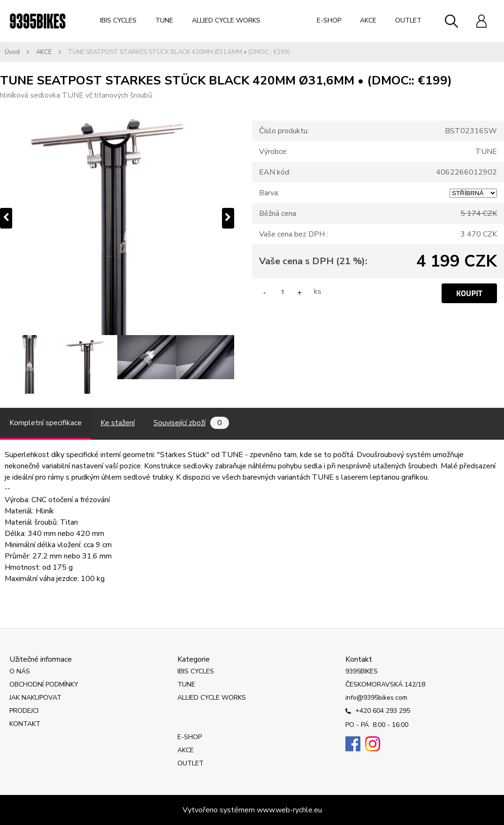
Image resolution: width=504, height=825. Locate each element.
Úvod (12, 52)
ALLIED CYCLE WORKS (226, 20)
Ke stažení (118, 423)
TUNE (164, 20)
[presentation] (6, 218)
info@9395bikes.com (376, 698)
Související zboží (191, 423)
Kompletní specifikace (46, 423)
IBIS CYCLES (118, 20)
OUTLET (408, 20)
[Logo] (38, 21)
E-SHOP (329, 20)
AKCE (368, 20)
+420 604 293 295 (378, 711)
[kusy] (283, 292)
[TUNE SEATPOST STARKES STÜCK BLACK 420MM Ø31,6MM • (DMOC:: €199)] (117, 218)
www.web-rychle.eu (289, 810)
